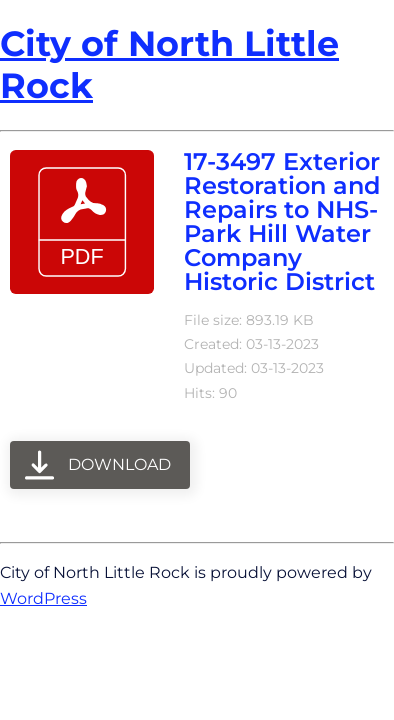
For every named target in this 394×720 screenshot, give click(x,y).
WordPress (43, 598)
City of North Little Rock (169, 64)
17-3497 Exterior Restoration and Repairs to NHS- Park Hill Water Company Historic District (282, 221)
